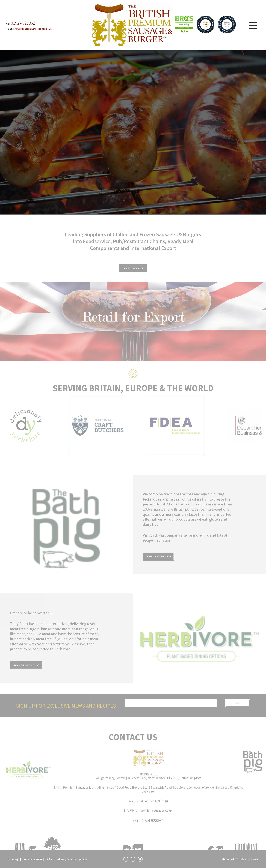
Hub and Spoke (248, 859)
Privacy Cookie (32, 859)
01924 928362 (151, 820)
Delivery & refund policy (71, 859)
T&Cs (49, 859)
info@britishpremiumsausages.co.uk (148, 810)
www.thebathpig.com (159, 557)
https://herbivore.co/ (26, 665)
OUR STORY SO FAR (133, 268)
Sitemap (13, 859)
